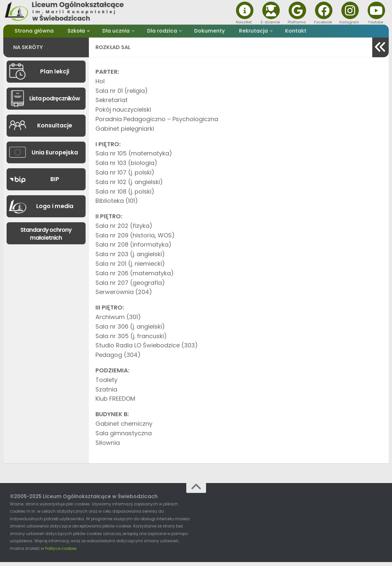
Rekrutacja (237, 33)
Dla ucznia (108, 33)
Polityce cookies (61, 552)
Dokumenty (197, 33)
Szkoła (71, 33)
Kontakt (276, 33)
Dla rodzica (152, 33)
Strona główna (33, 33)
